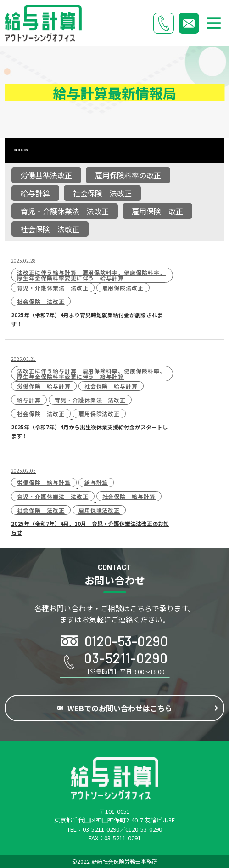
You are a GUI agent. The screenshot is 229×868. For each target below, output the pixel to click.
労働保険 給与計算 (44, 386)
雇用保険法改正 (123, 288)
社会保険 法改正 (102, 193)
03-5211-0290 (101, 829)
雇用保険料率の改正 (128, 175)
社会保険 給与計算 (111, 386)
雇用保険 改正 (157, 211)
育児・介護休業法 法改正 (65, 211)
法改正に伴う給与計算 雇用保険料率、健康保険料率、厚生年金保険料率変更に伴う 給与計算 (91, 275)
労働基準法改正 (46, 175)
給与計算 (35, 193)
